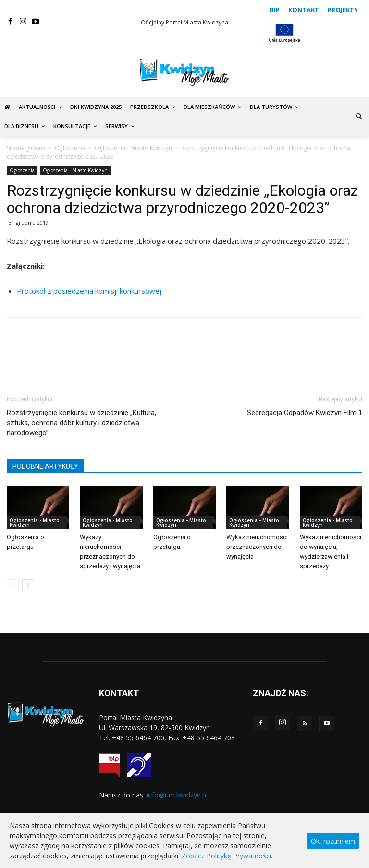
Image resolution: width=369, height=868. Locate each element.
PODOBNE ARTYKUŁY (45, 466)
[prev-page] (13, 585)
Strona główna (26, 148)
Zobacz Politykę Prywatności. (227, 856)
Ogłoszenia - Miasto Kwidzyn (133, 148)
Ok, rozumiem (333, 841)
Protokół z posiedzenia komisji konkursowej (89, 291)
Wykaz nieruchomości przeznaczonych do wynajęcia (257, 547)
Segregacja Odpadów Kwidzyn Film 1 (305, 413)
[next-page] (28, 585)
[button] (359, 117)
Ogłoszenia (70, 148)
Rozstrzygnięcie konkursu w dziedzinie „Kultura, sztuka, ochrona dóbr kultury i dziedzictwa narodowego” (81, 423)
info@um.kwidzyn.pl (177, 795)
